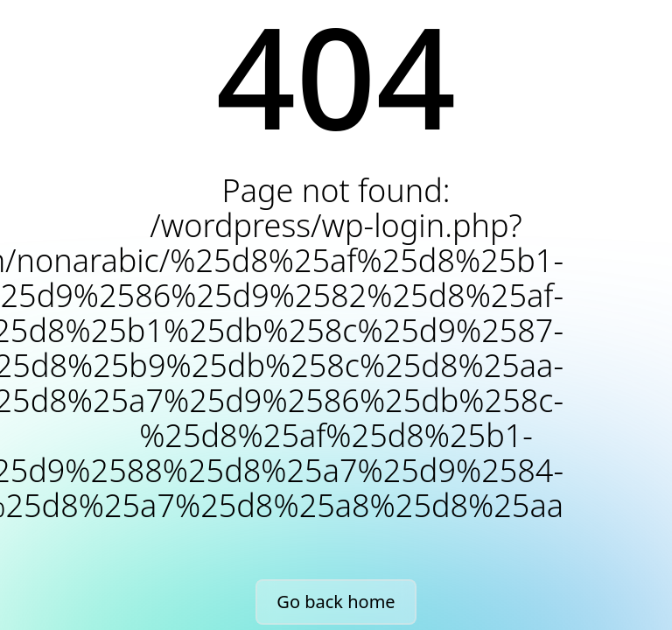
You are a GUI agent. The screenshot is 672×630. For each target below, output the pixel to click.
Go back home (336, 602)
